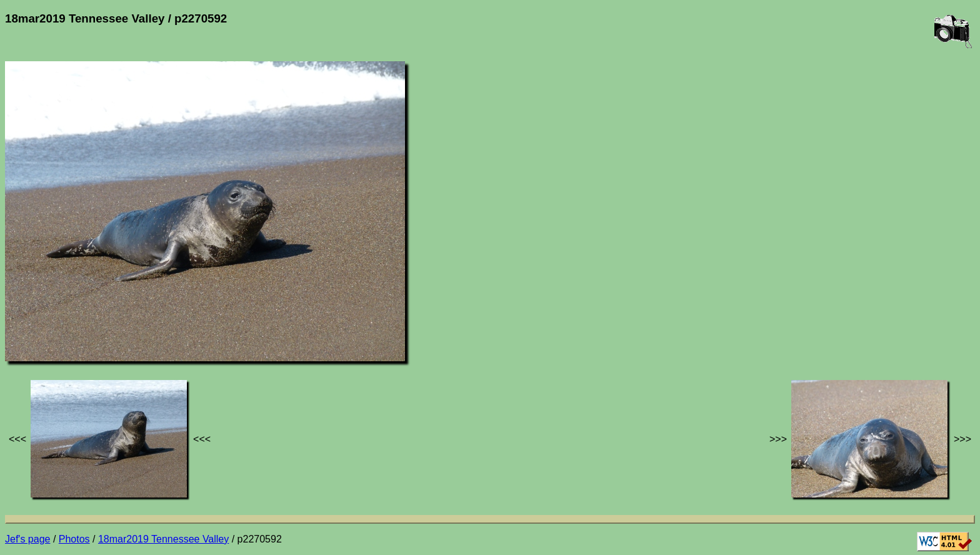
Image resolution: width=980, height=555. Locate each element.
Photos (74, 539)
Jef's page (27, 539)
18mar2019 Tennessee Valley (163, 539)
